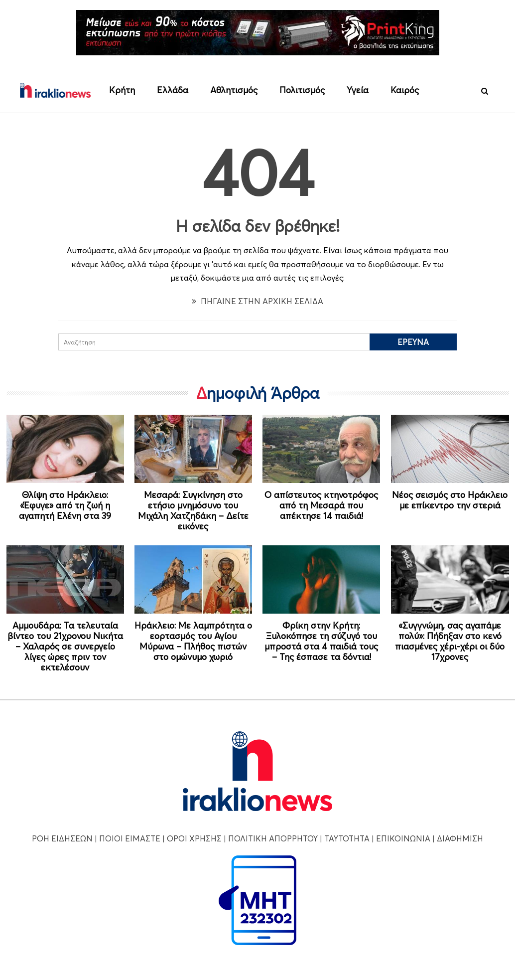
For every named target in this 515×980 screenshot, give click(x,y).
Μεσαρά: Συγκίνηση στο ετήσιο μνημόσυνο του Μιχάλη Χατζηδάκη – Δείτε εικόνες (193, 510)
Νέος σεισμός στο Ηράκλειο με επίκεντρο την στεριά (450, 500)
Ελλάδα (173, 90)
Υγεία (358, 90)
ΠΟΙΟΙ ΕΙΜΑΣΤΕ (130, 838)
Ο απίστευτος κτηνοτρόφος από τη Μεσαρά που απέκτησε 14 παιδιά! (321, 505)
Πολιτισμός (302, 90)
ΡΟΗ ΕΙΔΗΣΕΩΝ (62, 838)
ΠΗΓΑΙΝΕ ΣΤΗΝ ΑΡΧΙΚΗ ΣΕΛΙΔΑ (257, 301)
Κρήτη (122, 90)
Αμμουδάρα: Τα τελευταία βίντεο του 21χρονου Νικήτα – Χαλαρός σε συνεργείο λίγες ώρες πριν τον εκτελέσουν (65, 646)
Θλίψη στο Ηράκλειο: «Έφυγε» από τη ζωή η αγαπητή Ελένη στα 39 (65, 505)
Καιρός (405, 90)
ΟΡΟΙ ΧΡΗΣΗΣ (194, 838)
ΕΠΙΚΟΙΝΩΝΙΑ (403, 838)
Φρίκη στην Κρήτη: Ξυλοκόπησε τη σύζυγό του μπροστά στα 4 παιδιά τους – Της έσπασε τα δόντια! (321, 641)
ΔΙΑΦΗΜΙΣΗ (460, 838)
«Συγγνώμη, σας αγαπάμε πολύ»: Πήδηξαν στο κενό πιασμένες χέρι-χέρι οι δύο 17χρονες (450, 641)
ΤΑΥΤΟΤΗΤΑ (347, 838)
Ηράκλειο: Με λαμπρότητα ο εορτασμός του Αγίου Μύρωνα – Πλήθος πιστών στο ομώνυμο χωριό (193, 641)
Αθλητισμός (234, 90)
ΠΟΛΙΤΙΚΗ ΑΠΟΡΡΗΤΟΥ (273, 838)
